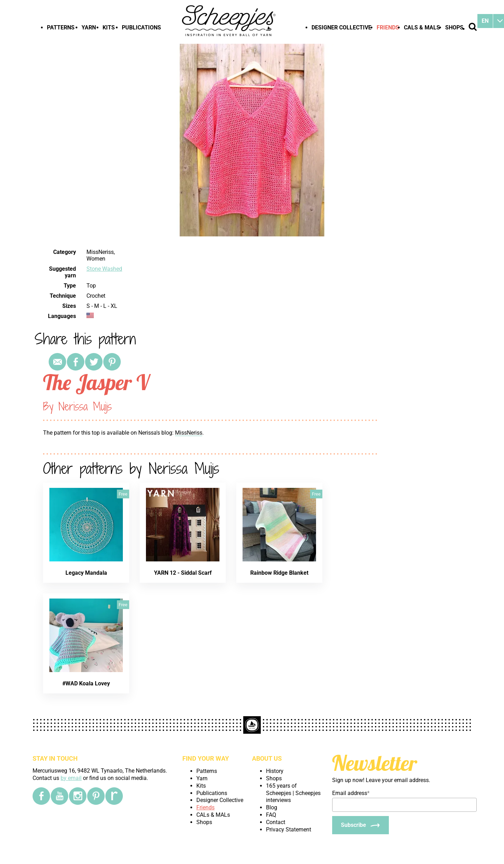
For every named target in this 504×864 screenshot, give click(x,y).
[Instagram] (78, 796)
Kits (109, 27)
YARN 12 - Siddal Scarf (183, 573)
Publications (141, 27)
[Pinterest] (96, 796)
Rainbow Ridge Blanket (279, 573)
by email (71, 778)
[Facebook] (41, 796)
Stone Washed (104, 269)
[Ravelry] (114, 796)
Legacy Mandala (86, 573)
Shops (454, 27)
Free (123, 494)
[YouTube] (59, 796)
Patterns (61, 27)
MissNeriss (189, 433)
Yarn (89, 27)
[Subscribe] (360, 825)
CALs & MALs (422, 27)
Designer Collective (341, 27)
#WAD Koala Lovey (86, 683)
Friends (388, 27)
